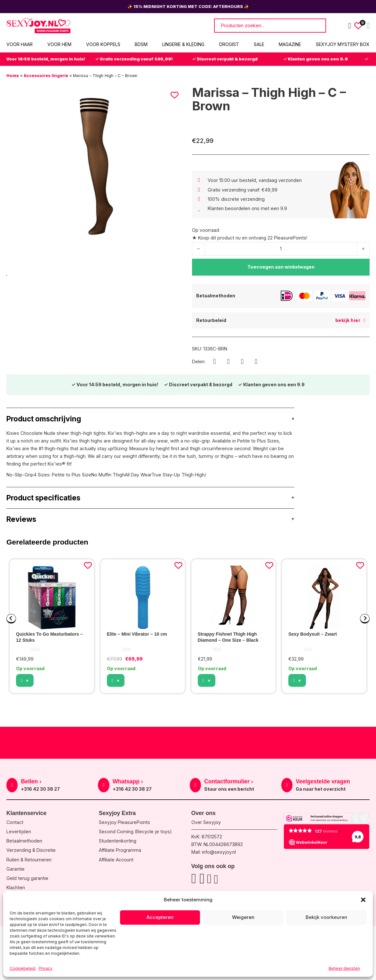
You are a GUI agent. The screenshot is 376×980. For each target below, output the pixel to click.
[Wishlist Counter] (358, 26)
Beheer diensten (344, 968)
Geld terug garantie (27, 878)
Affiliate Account (116, 860)
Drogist (229, 44)
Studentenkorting (118, 841)
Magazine (290, 44)
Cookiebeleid (23, 968)
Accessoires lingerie (46, 76)
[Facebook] (214, 362)
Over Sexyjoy (206, 822)
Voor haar (20, 44)
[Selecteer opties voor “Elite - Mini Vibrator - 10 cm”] (116, 680)
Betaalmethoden (24, 841)
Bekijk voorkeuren (326, 917)
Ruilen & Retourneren (29, 860)
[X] (242, 362)
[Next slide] (365, 619)
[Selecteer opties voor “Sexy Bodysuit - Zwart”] (297, 680)
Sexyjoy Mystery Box (343, 44)
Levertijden (19, 831)
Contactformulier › (229, 781)
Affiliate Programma (120, 850)
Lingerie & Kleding (183, 44)
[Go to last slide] (11, 619)
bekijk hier (350, 320)
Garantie (16, 869)
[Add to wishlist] (88, 565)
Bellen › (31, 781)
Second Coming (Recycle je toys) (135, 831)
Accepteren (160, 917)
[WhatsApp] (228, 362)
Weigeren (243, 917)
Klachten (16, 887)
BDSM (141, 44)
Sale (259, 44)
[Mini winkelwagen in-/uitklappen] (368, 26)
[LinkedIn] (256, 362)
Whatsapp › (128, 781)
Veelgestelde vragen (323, 781)
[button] (363, 900)
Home (13, 76)
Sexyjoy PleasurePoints (124, 822)
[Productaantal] (281, 249)
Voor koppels (103, 44)
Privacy (46, 968)
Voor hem (59, 44)
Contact (15, 822)
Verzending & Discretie (31, 850)
